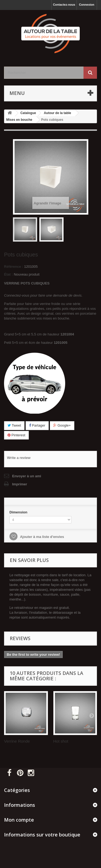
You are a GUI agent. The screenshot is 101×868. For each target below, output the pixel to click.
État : (8, 274)
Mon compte (19, 820)
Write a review (19, 458)
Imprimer (20, 484)
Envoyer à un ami (27, 476)
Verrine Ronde (17, 741)
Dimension (19, 512)
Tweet (14, 425)
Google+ (62, 425)
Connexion (87, 5)
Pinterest (16, 435)
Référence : (14, 267)
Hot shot (61, 741)
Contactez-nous (64, 5)
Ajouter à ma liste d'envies (42, 537)
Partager (37, 425)
